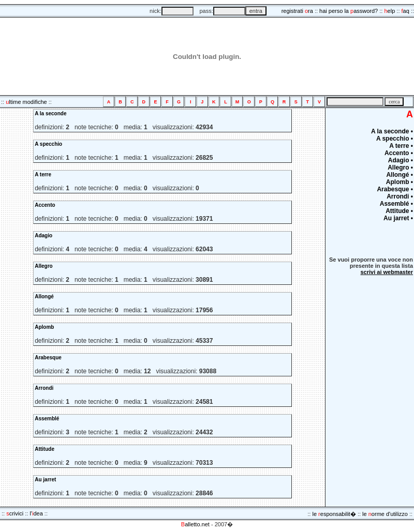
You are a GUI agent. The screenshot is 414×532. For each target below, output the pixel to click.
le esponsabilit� (334, 514)
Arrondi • (400, 196)
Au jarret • (398, 218)
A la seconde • (392, 131)
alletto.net (195, 524)
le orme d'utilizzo (385, 514)
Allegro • (400, 168)
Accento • (399, 153)
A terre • (401, 146)
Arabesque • (395, 189)
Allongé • (400, 175)
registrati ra (297, 11)
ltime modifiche (26, 102)
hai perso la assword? (349, 11)
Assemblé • (396, 204)
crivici (15, 513)
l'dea (36, 513)
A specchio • (395, 139)
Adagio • (401, 160)
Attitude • (399, 211)
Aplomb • (400, 182)
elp (389, 11)
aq (405, 11)
